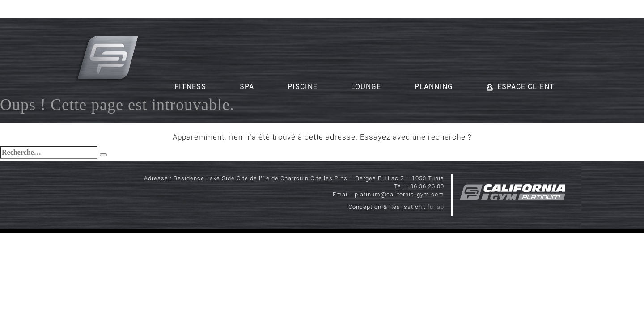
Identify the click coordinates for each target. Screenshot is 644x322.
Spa (247, 87)
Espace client (521, 87)
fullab (436, 207)
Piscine (303, 87)
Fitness (190, 87)
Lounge (366, 87)
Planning (434, 87)
